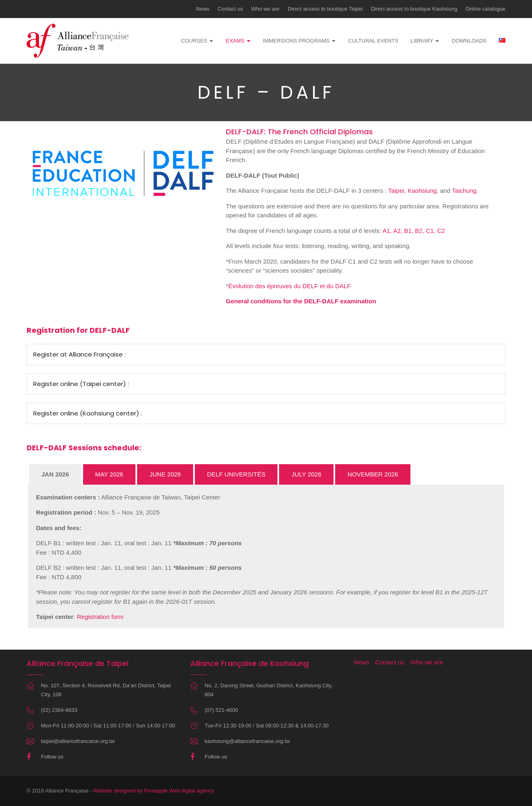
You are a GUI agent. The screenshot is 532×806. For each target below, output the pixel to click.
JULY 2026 (306, 474)
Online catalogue (485, 9)
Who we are (265, 9)
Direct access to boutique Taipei (325, 9)
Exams (235, 41)
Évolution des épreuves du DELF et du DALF (290, 286)
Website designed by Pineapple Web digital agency (154, 791)
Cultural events (373, 41)
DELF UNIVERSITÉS (236, 474)
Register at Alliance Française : (79, 354)
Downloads (469, 41)
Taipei (396, 191)
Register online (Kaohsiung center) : (88, 413)
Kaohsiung (422, 191)
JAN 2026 (55, 474)
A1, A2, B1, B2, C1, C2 (414, 231)
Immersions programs (296, 41)
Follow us (52, 757)
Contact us (230, 9)
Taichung (464, 191)
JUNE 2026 (165, 474)
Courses (194, 41)
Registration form (100, 617)
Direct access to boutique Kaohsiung (414, 9)
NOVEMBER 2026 (373, 474)
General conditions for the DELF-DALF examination (301, 301)
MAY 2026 (109, 474)
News (203, 9)
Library (422, 41)
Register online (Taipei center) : (81, 384)
